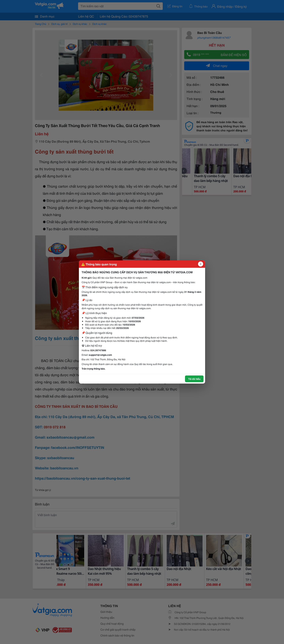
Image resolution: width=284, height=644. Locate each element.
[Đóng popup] (201, 264)
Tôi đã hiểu (194, 379)
